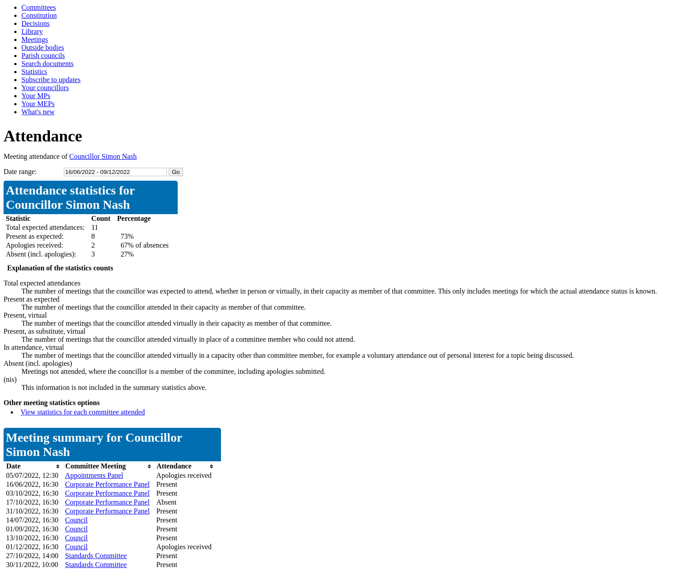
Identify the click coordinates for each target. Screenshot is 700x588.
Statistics (34, 72)
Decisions (35, 23)
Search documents (48, 64)
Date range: (20, 172)
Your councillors (45, 88)
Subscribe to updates (51, 80)
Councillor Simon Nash (103, 156)
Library (32, 31)
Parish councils (43, 56)
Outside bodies (43, 48)
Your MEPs (38, 104)
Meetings (35, 39)
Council (77, 520)
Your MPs (36, 96)
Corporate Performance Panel (107, 484)
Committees (39, 7)
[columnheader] (33, 466)
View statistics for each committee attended (83, 412)
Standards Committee (96, 556)
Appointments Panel (94, 475)
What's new (38, 112)
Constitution (39, 15)
